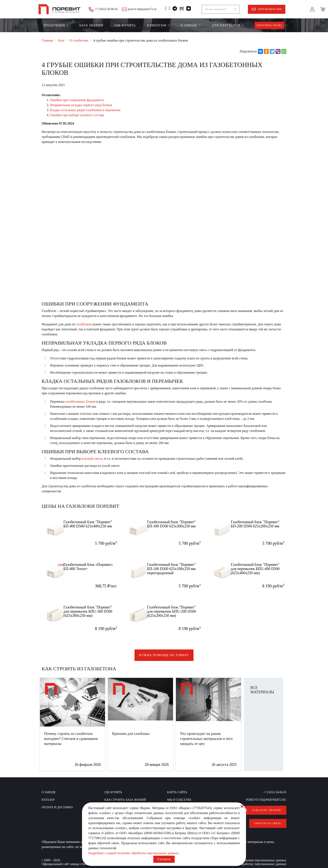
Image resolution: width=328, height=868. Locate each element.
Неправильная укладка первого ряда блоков (81, 105)
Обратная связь (268, 821)
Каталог (48, 800)
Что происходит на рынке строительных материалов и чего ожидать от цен (206, 739)
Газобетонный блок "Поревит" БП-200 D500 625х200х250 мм (262, 524)
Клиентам (156, 25)
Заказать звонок (266, 810)
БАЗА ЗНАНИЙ (91, 25)
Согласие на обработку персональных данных (254, 860)
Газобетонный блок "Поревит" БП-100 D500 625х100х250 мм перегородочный (178, 568)
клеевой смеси (92, 459)
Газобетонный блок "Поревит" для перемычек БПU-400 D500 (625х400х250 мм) (263, 568)
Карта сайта (177, 792)
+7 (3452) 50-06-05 (106, 9)
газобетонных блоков (80, 402)
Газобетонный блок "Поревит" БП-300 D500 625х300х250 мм (178, 524)
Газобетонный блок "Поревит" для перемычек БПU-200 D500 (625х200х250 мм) (179, 611)
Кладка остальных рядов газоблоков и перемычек (85, 110)
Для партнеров (226, 25)
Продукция (54, 25)
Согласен (164, 859)
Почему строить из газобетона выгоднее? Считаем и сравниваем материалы (71, 739)
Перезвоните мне (270, 9)
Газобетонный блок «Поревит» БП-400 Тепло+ (92, 566)
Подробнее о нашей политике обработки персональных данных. (134, 853)
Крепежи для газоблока (131, 734)
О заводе (189, 25)
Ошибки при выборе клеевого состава (77, 115)
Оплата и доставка (57, 807)
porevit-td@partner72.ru (142, 9)
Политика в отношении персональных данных (254, 856)
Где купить (125, 25)
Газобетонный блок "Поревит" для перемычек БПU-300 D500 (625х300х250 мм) (95, 611)
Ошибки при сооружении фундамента (77, 100)
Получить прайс (269, 25)
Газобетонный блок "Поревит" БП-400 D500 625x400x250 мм (94, 524)
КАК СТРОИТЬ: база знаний (125, 800)
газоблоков (84, 324)
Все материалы (262, 690)
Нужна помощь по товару (164, 655)
